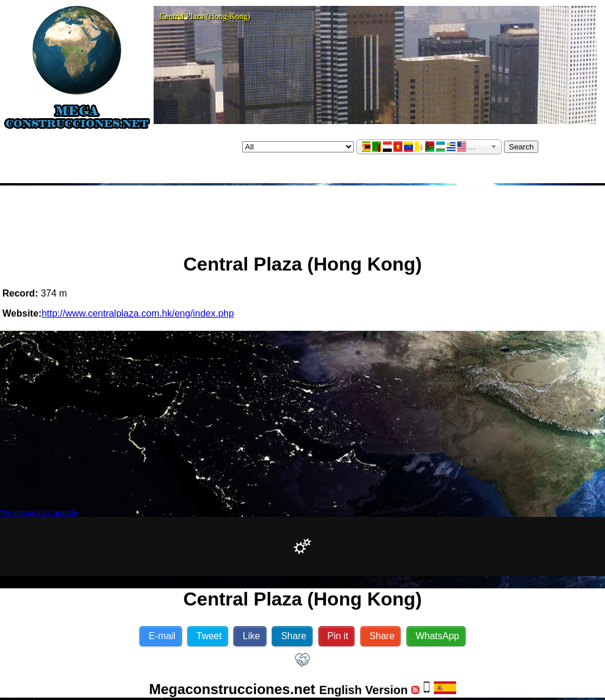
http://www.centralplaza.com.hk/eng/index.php (138, 313)
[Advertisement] (302, 214)
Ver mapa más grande (39, 512)
